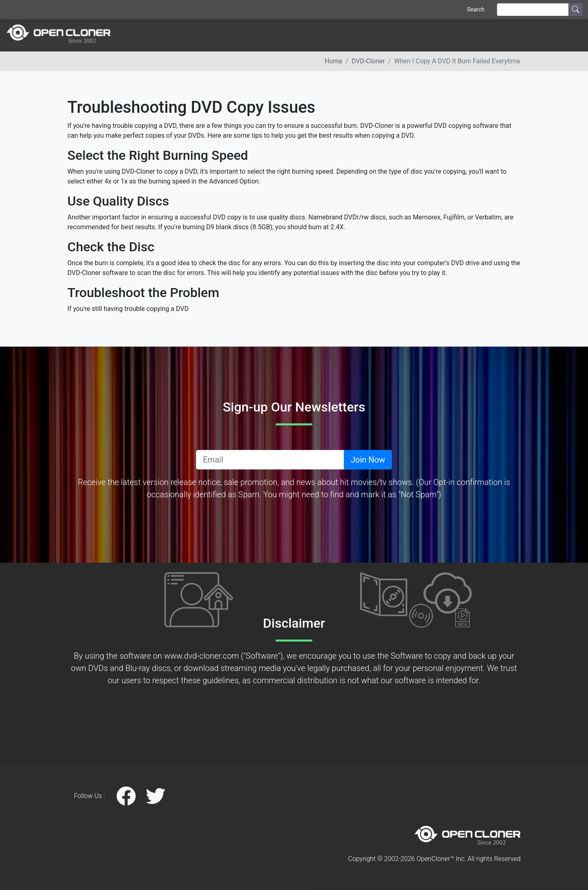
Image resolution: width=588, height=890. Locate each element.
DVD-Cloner (368, 61)
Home (333, 61)
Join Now (368, 460)
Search (476, 9)
